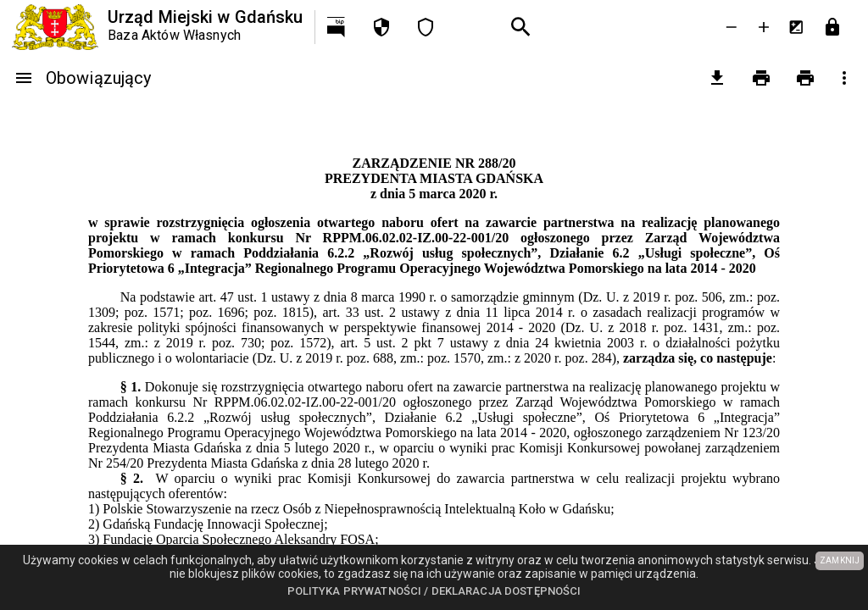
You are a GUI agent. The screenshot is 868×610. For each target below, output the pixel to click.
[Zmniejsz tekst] (732, 27)
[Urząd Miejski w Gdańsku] (157, 27)
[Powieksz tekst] (764, 27)
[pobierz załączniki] (717, 78)
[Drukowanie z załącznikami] (805, 78)
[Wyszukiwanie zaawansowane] (521, 28)
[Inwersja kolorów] (796, 27)
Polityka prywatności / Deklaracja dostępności (434, 591)
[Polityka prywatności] (381, 27)
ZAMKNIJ (840, 560)
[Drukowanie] (761, 78)
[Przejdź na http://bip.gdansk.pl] (337, 27)
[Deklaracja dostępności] (426, 27)
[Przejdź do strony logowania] (832, 27)
